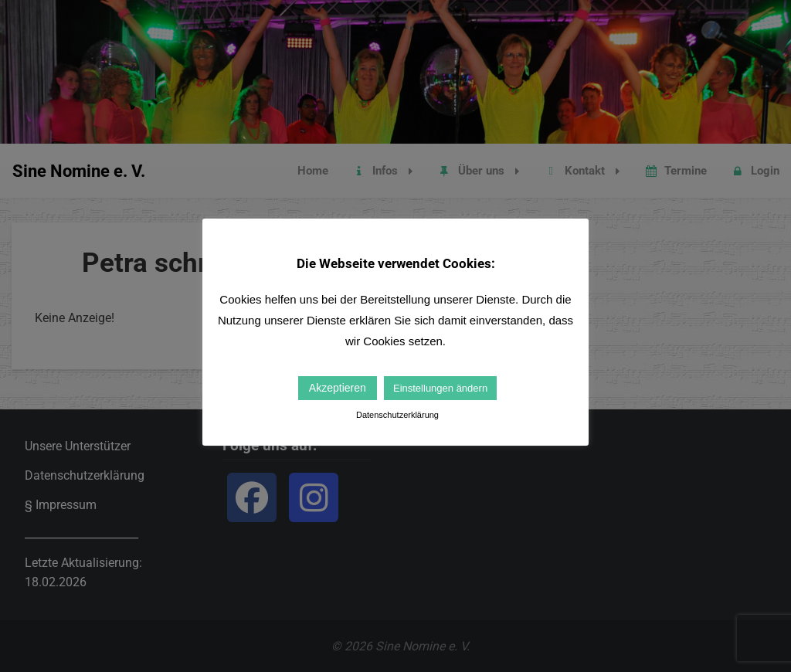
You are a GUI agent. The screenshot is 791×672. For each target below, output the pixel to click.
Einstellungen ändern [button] (440, 388)
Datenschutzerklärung (397, 415)
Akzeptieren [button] (338, 388)
